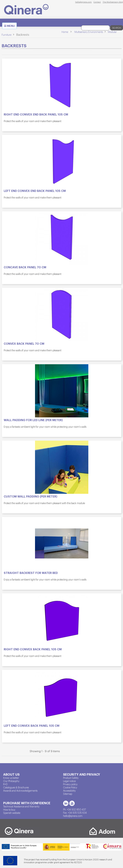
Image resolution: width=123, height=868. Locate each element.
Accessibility (69, 791)
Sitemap (68, 794)
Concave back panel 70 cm (25, 267)
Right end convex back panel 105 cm (33, 649)
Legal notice (69, 781)
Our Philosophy (11, 781)
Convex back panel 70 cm (24, 344)
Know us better (11, 778)
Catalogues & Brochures (16, 787)
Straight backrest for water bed (31, 573)
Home (65, 32)
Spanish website (12, 813)
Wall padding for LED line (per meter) (33, 420)
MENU (10, 26)
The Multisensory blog (113, 2)
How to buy (9, 810)
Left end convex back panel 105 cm (32, 726)
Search (117, 28)
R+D (5, 784)
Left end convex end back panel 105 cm (35, 191)
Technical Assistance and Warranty (21, 806)
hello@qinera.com (83, 2)
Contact (97, 2)
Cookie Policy (70, 787)
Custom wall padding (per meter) (30, 496)
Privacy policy (70, 784)
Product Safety (71, 778)
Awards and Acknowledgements (20, 791)
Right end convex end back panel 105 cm (36, 114)
